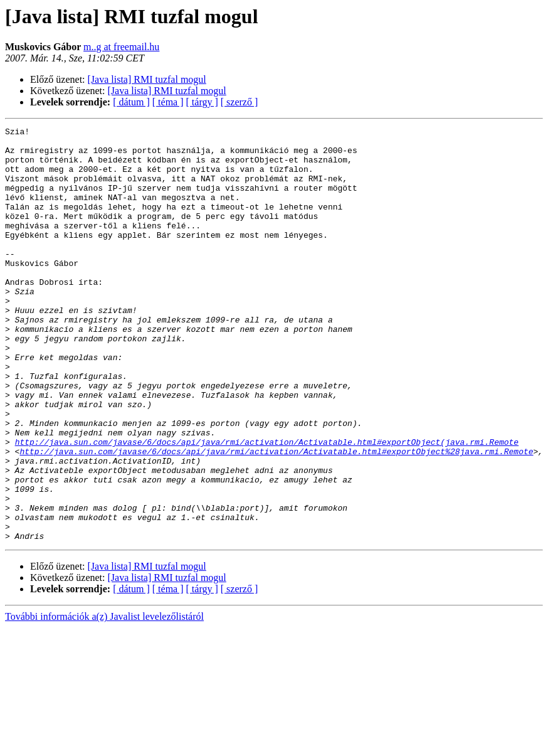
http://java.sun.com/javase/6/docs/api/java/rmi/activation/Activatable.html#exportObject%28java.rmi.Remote (276, 517)
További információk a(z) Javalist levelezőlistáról (104, 699)
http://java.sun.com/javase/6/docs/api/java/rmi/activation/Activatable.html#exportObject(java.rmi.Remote (267, 506)
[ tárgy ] (202, 102)
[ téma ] (168, 102)
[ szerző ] (240, 102)
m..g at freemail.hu (121, 47)
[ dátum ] (131, 102)
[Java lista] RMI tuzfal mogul (147, 79)
